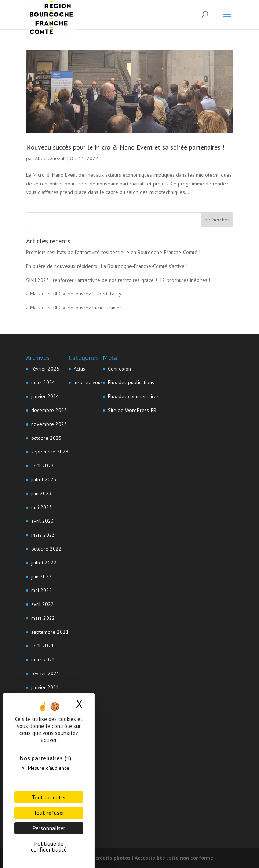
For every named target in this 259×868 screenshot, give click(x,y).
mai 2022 (42, 590)
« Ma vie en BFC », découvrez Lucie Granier (74, 308)
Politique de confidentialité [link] (49, 846)
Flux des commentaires (133, 396)
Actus (79, 369)
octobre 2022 (46, 549)
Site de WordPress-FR (132, 410)
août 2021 (43, 646)
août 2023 (43, 466)
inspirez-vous (88, 382)
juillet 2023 (44, 479)
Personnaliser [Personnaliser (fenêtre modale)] (49, 828)
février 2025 (45, 369)
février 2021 (45, 673)
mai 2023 (42, 507)
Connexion (119, 369)
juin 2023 (41, 493)
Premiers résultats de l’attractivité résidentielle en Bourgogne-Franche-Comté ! (113, 252)
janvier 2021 (45, 687)
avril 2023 (43, 521)
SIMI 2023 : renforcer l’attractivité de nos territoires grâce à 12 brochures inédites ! (118, 280)
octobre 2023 (46, 438)
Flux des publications (131, 382)
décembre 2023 (49, 410)
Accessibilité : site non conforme (174, 858)
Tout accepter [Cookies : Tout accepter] (49, 797)
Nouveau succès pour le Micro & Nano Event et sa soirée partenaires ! (125, 147)
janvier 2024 (45, 396)
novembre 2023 (49, 424)
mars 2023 (43, 535)
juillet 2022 (44, 563)
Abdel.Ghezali (50, 158)
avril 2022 (43, 604)
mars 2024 (43, 382)
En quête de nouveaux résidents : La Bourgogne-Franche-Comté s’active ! (107, 266)
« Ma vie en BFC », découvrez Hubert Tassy (74, 294)
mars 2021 (43, 659)
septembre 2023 (50, 452)
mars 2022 (43, 618)
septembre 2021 (50, 632)
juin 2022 (41, 577)
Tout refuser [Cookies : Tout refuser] (49, 813)
